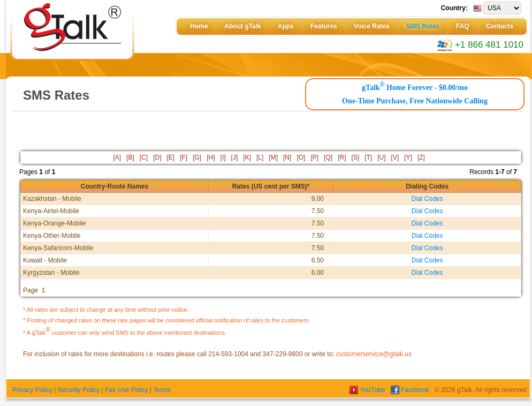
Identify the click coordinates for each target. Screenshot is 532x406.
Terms (162, 390)
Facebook (411, 390)
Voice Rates (372, 26)
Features (324, 26)
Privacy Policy (32, 390)
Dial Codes (427, 199)
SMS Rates (423, 26)
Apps (286, 26)
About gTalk (242, 26)
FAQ (463, 26)
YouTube (368, 390)
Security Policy (78, 390)
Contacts (500, 26)
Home (199, 26)
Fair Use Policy (127, 390)
